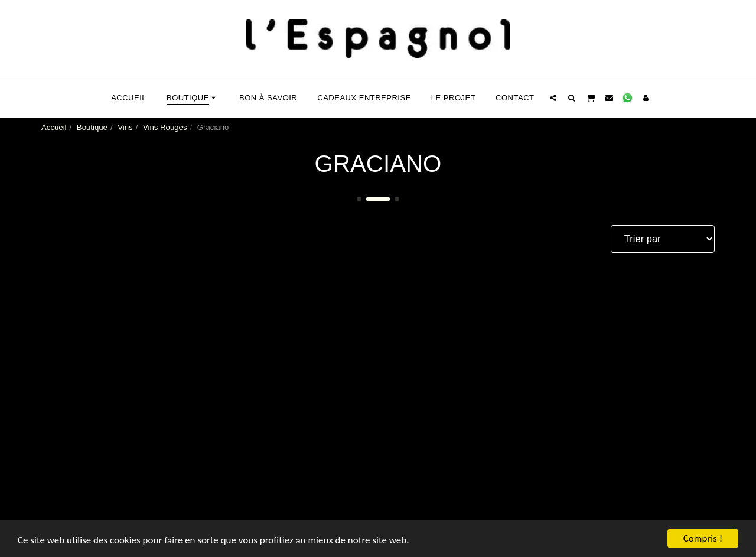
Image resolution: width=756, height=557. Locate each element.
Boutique (92, 127)
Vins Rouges (165, 127)
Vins (125, 127)
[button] (553, 97)
